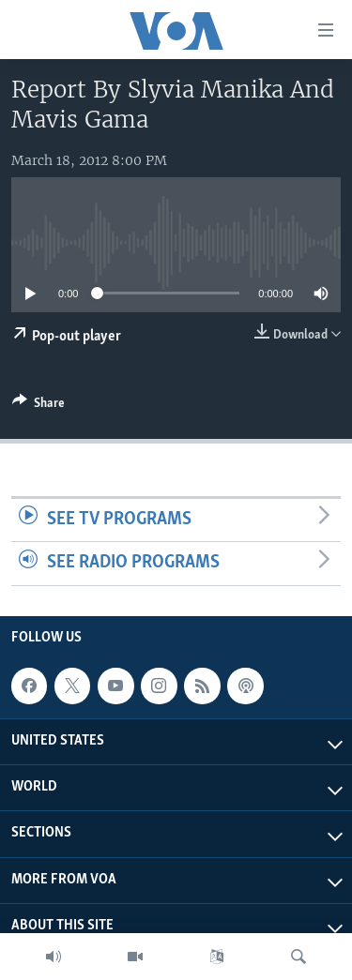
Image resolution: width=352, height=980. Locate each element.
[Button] (38, 406)
